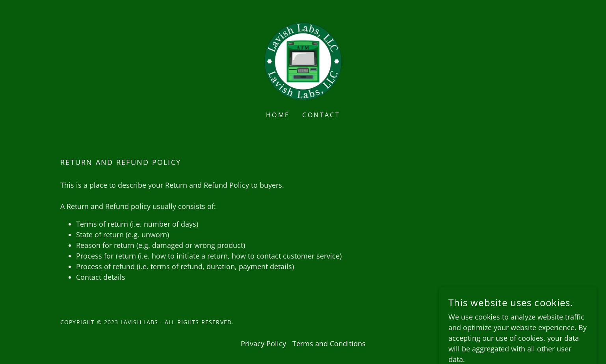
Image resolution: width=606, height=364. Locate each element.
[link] (303, 61)
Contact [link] (321, 115)
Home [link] (278, 115)
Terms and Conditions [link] (329, 344)
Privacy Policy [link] (263, 344)
